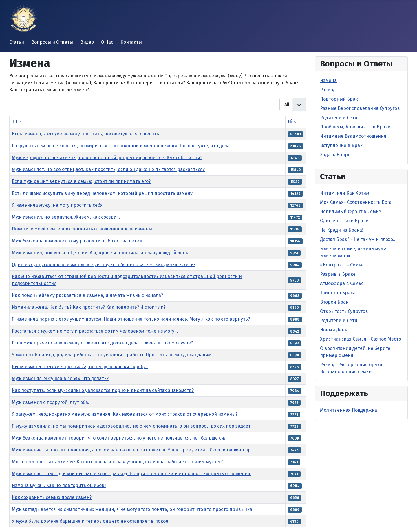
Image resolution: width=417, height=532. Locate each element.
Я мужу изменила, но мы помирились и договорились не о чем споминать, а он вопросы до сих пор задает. (132, 426)
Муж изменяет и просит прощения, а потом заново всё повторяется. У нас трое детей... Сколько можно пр (131, 450)
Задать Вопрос (336, 155)
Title (17, 122)
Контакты (131, 42)
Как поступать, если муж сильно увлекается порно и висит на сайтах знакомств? (103, 390)
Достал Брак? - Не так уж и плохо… (358, 239)
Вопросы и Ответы (52, 42)
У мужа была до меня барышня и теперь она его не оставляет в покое (90, 521)
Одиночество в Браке (344, 221)
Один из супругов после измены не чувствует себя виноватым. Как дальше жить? (104, 265)
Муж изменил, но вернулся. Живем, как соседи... (66, 217)
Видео (87, 42)
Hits (292, 122)
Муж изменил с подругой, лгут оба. (51, 402)
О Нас (107, 42)
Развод (328, 90)
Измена (328, 80)
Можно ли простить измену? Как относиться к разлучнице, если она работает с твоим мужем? (117, 462)
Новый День (334, 330)
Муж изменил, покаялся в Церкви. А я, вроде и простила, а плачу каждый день (100, 253)
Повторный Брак (339, 99)
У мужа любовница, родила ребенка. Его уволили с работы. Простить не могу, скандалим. (112, 355)
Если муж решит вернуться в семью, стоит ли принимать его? (81, 181)
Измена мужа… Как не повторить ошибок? (59, 485)
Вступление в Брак (341, 145)
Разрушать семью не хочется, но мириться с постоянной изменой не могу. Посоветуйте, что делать (123, 146)
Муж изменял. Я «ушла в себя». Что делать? (60, 378)
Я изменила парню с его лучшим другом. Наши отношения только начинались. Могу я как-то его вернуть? (131, 319)
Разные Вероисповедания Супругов (360, 108)
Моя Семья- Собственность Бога (356, 202)
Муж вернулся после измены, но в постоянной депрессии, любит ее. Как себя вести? (107, 158)
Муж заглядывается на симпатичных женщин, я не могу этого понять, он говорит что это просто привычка (132, 509)
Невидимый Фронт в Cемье (351, 211)
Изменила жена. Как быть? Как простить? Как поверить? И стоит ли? (89, 307)
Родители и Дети (339, 118)
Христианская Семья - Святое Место (361, 339)
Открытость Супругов (344, 311)
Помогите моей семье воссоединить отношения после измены (82, 229)
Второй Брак (334, 302)
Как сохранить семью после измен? (52, 497)
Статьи (17, 42)
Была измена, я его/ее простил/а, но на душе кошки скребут (80, 367)
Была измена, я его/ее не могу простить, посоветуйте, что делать (85, 134)
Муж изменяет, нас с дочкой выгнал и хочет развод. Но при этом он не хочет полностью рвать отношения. (132, 474)
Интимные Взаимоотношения (353, 136)
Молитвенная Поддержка (349, 410)
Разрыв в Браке (338, 274)
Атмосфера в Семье (342, 283)
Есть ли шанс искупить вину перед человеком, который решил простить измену (102, 193)
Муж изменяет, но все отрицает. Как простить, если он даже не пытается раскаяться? (108, 169)
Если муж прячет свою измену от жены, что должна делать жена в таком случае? (102, 343)
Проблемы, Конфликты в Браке (355, 127)
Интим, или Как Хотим (345, 193)
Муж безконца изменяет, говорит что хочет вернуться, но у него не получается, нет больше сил (119, 438)
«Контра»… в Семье (342, 265)
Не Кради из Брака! (342, 230)
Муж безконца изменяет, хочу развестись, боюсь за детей (77, 241)
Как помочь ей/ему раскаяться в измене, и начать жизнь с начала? (87, 295)
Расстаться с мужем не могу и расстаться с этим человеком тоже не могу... (95, 331)
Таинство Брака (338, 293)
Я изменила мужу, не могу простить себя (57, 205)
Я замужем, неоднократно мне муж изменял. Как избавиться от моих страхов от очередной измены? (125, 414)
